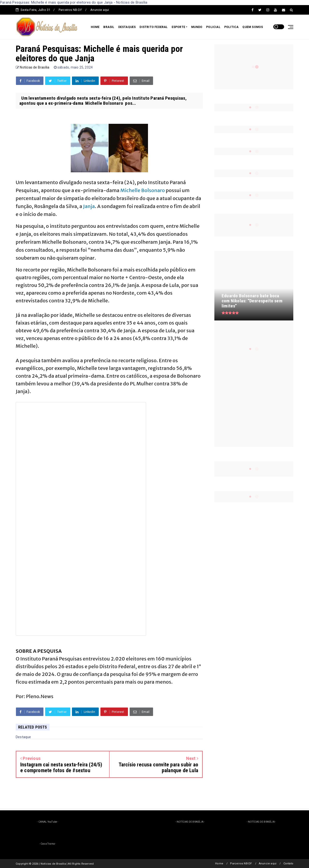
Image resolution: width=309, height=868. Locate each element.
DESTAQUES (127, 27)
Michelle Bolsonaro (143, 190)
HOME (95, 27)
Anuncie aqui (100, 10)
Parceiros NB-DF (70, 10)
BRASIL (109, 27)
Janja (89, 206)
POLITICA (232, 27)
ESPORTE (178, 27)
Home (219, 864)
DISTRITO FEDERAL (154, 27)
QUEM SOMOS (253, 27)
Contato (288, 864)
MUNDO (197, 27)
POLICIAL (213, 27)
